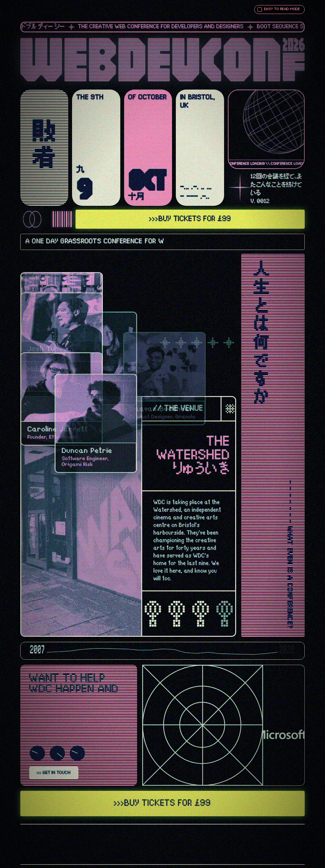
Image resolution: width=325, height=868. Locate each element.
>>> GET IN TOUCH (54, 773)
